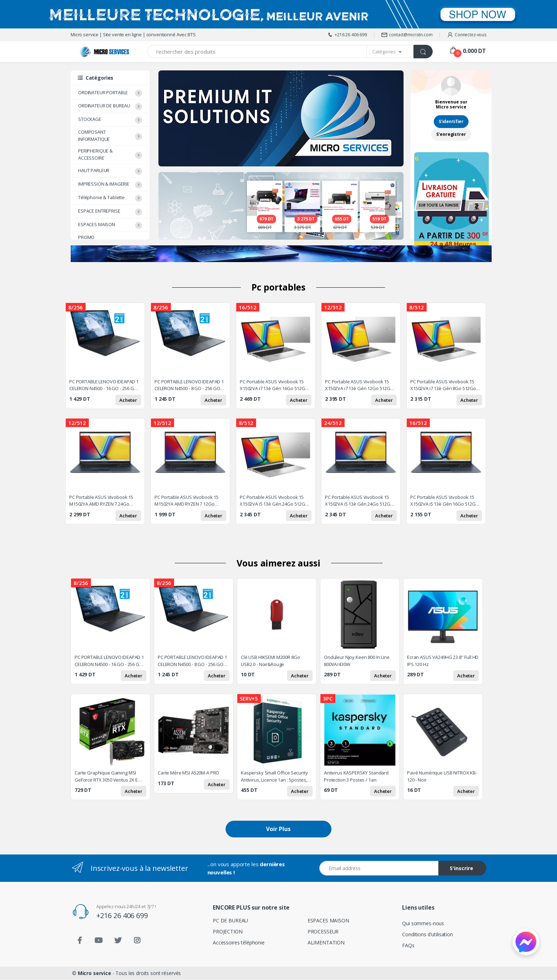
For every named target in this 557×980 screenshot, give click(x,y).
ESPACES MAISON (97, 224)
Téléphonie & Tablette (101, 197)
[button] (390, 52)
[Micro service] (92, 52)
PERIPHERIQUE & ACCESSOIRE (95, 154)
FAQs (408, 945)
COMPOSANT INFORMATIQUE (94, 135)
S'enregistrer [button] (451, 134)
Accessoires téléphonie (239, 942)
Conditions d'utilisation (428, 934)
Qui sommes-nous (423, 923)
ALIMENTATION (326, 942)
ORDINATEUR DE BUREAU (104, 106)
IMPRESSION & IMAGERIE (104, 184)
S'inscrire (461, 869)
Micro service (94, 973)
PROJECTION (228, 931)
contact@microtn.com (407, 35)
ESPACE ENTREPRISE (99, 211)
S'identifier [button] (451, 121)
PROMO (86, 237)
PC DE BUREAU (230, 920)
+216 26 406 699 (347, 35)
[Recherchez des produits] (257, 52)
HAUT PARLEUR (94, 170)
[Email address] (379, 869)
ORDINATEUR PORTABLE (103, 92)
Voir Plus (279, 829)
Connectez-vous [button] (467, 35)
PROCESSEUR (323, 931)
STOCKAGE (90, 119)
